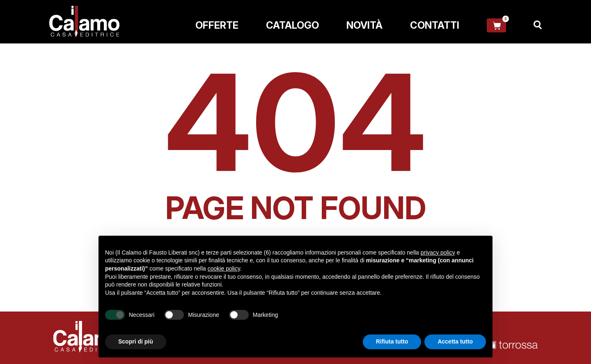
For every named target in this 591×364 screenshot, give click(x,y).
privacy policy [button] (438, 253)
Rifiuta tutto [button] (392, 341)
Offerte (217, 25)
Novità (364, 25)
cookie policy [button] (224, 268)
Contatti (435, 25)
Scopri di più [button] (136, 341)
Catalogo (292, 25)
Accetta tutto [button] (455, 341)
